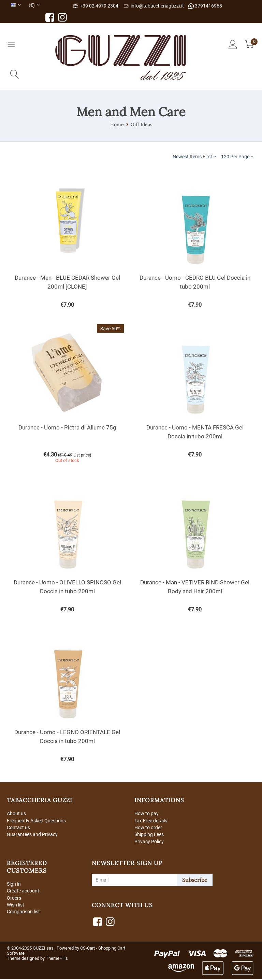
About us (16, 813)
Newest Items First (194, 156)
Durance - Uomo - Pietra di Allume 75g (67, 427)
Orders (14, 899)
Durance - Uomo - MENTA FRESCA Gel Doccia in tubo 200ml (195, 432)
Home (117, 124)
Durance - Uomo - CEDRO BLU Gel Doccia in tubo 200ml (195, 282)
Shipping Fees (149, 835)
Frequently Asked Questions (36, 821)
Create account (23, 892)
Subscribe (195, 880)
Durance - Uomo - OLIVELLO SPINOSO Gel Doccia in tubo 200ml (67, 587)
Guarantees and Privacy (32, 835)
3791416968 (205, 6)
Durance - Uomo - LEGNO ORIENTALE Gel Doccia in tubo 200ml (67, 737)
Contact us (18, 828)
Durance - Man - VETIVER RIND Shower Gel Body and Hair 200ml (195, 587)
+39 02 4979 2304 (96, 6)
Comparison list (23, 913)
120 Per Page (237, 156)
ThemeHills (57, 959)
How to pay (147, 813)
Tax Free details (151, 821)
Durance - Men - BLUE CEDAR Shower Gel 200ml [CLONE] (67, 282)
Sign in (14, 885)
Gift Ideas (141, 124)
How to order (148, 828)
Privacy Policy (149, 842)
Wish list (16, 906)
